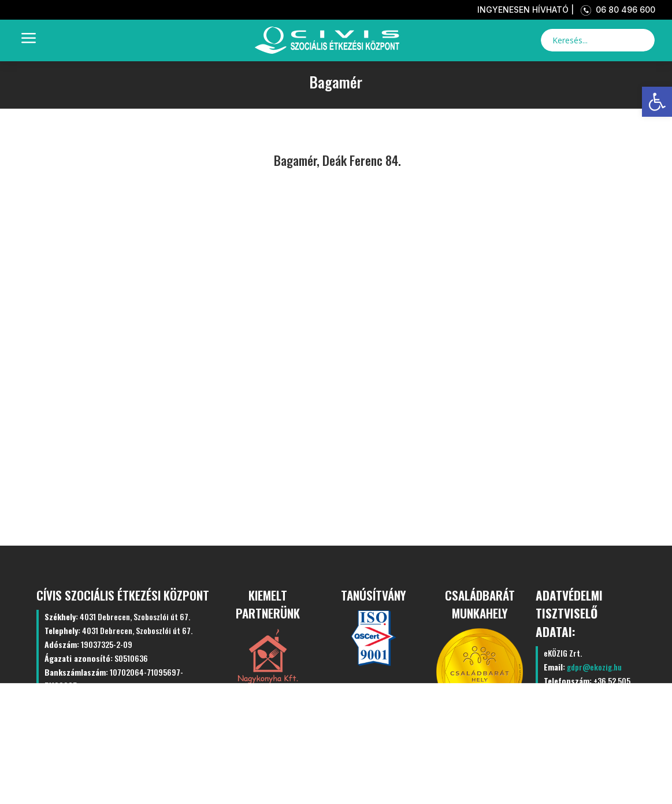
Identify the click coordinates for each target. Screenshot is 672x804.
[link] (657, 102)
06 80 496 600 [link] (616, 10)
